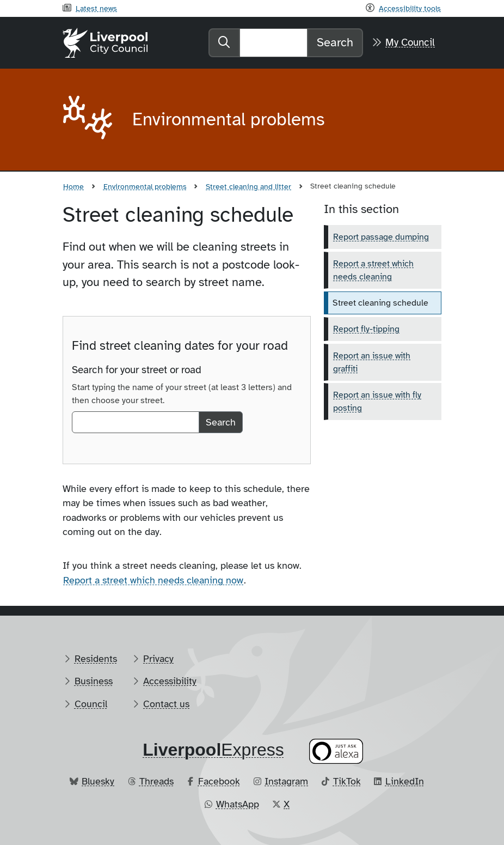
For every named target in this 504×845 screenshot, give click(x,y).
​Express (213, 750)
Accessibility (170, 681)
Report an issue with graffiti (372, 362)
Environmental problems (145, 186)
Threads (156, 781)
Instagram (286, 781)
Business (94, 681)
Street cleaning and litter (248, 186)
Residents (96, 659)
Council (91, 704)
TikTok (347, 781)
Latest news (96, 8)
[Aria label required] (89, 120)
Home (73, 186)
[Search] (273, 42)
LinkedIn (405, 781)
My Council (410, 42)
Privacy (158, 659)
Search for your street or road (137, 370)
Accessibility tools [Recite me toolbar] (410, 8)
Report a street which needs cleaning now (153, 580)
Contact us (166, 704)
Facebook (219, 781)
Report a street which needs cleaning (373, 270)
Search (335, 42)
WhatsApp (238, 804)
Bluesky (98, 781)
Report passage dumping (381, 237)
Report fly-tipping (366, 329)
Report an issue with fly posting (377, 402)
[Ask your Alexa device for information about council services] (336, 752)
